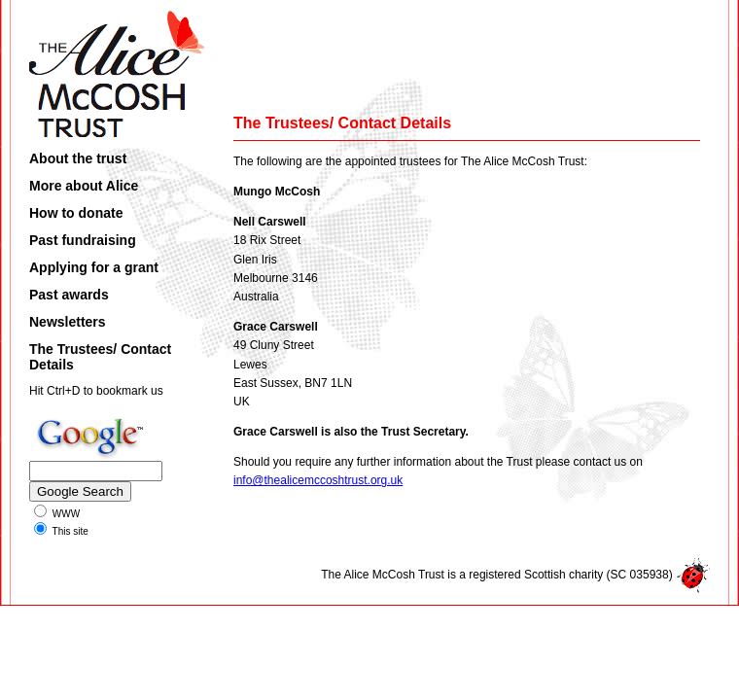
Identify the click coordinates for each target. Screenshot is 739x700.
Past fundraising (83, 240)
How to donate (76, 213)
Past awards (69, 295)
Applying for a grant (94, 267)
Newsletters (68, 322)
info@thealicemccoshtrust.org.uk (318, 480)
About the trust (78, 158)
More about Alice (84, 186)
